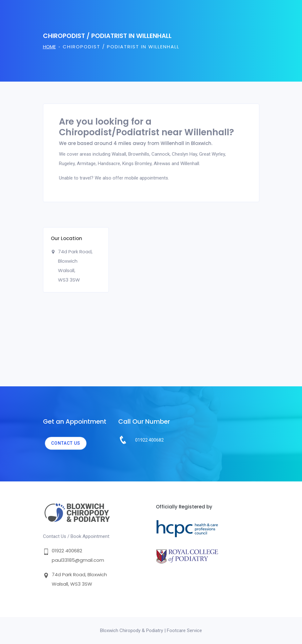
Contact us (66, 443)
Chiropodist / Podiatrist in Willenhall (121, 47)
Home (49, 47)
